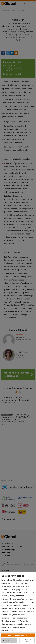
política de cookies (10, 627)
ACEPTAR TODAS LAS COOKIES (18, 635)
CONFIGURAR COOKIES (27, 640)
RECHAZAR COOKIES (9, 640)
